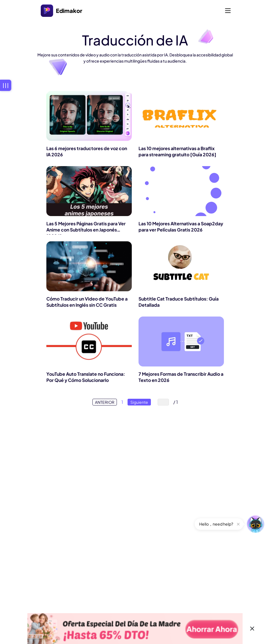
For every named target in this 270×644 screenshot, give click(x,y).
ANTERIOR (105, 402)
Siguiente (139, 402)
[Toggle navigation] (228, 11)
